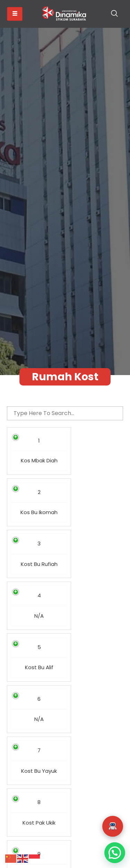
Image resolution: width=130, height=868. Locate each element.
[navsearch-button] (114, 14)
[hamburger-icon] (15, 14)
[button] (113, 826)
